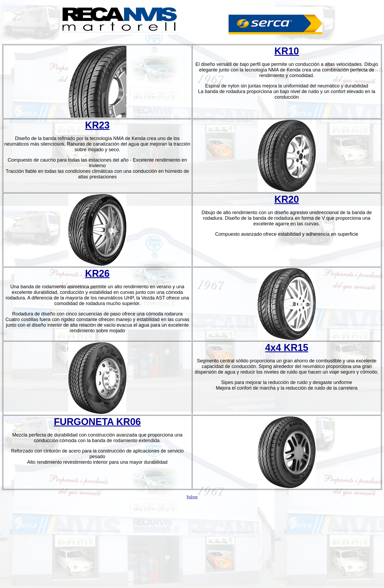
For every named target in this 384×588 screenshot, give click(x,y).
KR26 (97, 273)
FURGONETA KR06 (97, 422)
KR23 (97, 125)
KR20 (287, 199)
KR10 (287, 51)
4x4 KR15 (287, 348)
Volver (192, 497)
